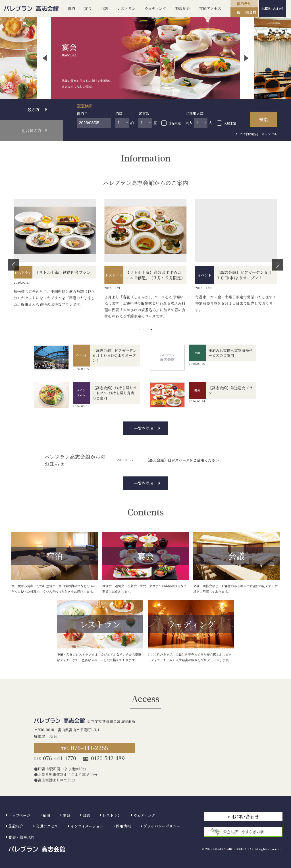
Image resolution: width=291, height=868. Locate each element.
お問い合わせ (273, 8)
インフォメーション (87, 826)
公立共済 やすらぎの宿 (237, 832)
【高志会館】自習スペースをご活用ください (182, 460)
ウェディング (155, 8)
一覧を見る (144, 428)
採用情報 (123, 826)
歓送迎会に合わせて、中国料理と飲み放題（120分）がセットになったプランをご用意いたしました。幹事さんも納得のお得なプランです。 (54, 298)
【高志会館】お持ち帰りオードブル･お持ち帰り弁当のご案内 (115, 393)
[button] (45, 58)
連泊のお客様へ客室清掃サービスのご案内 (230, 353)
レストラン (126, 8)
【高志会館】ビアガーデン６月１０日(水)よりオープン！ (115, 356)
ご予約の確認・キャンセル (258, 134)
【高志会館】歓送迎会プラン (230, 390)
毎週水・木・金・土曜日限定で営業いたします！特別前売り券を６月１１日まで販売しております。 (236, 303)
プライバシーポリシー (162, 826)
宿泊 (71, 8)
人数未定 (230, 123)
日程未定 (174, 123)
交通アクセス (210, 8)
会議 (104, 8)
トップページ (19, 815)
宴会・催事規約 (21, 837)
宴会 (88, 8)
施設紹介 (183, 8)
